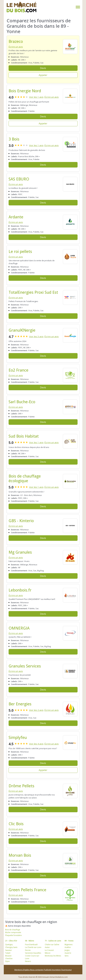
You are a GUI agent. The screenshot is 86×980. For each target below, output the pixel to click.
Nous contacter (37, 970)
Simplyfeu (18, 737)
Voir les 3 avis (36, 336)
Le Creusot (49, 950)
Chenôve (9, 958)
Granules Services (25, 666)
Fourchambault (31, 945)
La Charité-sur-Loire (33, 947)
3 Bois (14, 139)
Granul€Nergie (22, 330)
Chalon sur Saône (52, 945)
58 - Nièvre (30, 941)
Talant (8, 953)
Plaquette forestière (13, 935)
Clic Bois (16, 824)
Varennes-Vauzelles (33, 953)
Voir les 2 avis (36, 710)
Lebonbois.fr (20, 590)
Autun (47, 947)
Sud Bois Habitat (24, 436)
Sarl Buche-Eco (22, 402)
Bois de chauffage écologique (25, 478)
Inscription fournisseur (62, 970)
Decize (28, 950)
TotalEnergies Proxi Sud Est (33, 292)
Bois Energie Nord (25, 91)
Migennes (69, 945)
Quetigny (9, 945)
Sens (67, 956)
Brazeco (16, 41)
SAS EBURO (19, 179)
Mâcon (48, 953)
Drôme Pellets (21, 786)
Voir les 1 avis (36, 97)
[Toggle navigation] (77, 7)
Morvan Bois (20, 855)
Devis (43, 68)
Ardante (16, 217)
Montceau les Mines (53, 956)
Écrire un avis (16, 47)
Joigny (67, 950)
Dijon (7, 961)
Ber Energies (20, 704)
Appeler (43, 75)
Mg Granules (20, 552)
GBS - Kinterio (21, 521)
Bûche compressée (13, 932)
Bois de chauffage (13, 930)
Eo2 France (18, 370)
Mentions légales (22, 970)
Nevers (28, 961)
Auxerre (68, 953)
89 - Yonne (69, 941)
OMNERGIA (19, 628)
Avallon (68, 947)
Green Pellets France (27, 890)
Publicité (48, 970)
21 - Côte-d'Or (11, 941)
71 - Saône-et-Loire (53, 941)
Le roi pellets (20, 251)
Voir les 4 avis (36, 744)
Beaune (8, 956)
